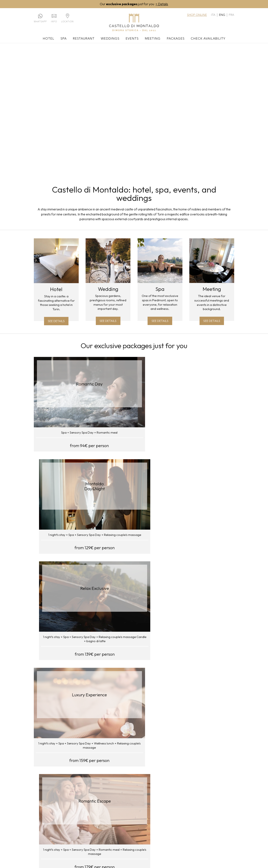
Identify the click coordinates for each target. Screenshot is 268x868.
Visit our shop (134, 672)
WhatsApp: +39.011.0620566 (183, 837)
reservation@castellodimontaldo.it (111, 842)
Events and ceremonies (161, 796)
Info (54, 22)
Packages (176, 39)
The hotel (59, 796)
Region (58, 810)
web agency (147, 847)
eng (222, 15)
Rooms (57, 801)
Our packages (214, 796)
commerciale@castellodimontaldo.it (180, 842)
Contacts (39, 801)
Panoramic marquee (104, 810)
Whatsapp (40, 22)
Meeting (153, 39)
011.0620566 (147, 837)
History (58, 805)
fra (231, 15)
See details (56, 323)
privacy (131, 847)
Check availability (208, 39)
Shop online (197, 15)
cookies (119, 847)
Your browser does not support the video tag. (134, 110)
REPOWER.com (139, 771)
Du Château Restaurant (104, 798)
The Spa (75, 796)
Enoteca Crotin (106, 804)
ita (213, 15)
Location (67, 22)
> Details (162, 4)
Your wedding (128, 796)
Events (132, 39)
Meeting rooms (186, 796)
